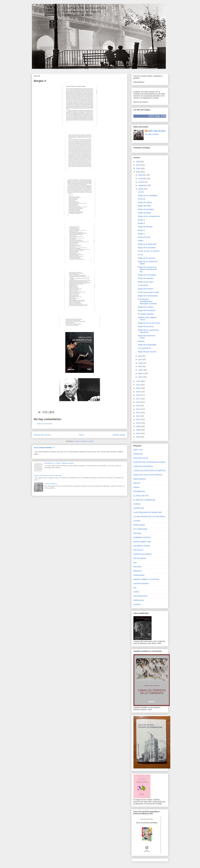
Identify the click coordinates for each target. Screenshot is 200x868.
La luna (141, 192)
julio (140, 356)
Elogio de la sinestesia (147, 248)
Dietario (136, 487)
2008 (138, 430)
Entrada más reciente (42, 435)
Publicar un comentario (45, 424)
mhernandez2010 (140, 596)
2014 (138, 409)
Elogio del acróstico (145, 289)
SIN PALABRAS (140, 558)
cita (135, 588)
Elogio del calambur (146, 278)
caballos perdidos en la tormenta (146, 579)
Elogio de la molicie (145, 307)
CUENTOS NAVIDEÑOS (143, 466)
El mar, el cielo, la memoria (148, 251)
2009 (138, 426)
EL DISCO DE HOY (141, 496)
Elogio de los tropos (146, 282)
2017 (138, 399)
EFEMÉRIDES (139, 491)
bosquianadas (139, 575)
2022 (138, 381)
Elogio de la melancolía (147, 244)
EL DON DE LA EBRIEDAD (144, 500)
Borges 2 (141, 230)
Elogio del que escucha (147, 352)
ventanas (137, 604)
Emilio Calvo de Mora (157, 131)
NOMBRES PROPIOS (142, 537)
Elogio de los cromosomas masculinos (148, 331)
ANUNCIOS (138, 454)
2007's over (138, 450)
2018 (138, 395)
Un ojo (140, 255)
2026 (138, 162)
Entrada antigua (119, 435)
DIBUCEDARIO (140, 479)
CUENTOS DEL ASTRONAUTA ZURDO (149, 462)
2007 (138, 433)
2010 (138, 423)
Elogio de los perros (146, 326)
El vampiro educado (146, 314)
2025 (138, 165)
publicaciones (139, 600)
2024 (138, 168)
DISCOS (137, 483)
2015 (138, 406)
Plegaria (141, 341)
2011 (138, 419)
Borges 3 (141, 223)
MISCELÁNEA (139, 525)
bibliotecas (138, 571)
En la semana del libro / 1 (44, 447)
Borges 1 (141, 234)
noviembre (143, 179)
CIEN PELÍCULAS (141, 458)
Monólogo (137, 533)
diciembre (142, 175)
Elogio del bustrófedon (147, 310)
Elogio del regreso (145, 202)
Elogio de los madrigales (148, 195)
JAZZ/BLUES (139, 508)
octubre (142, 182)
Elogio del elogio (144, 213)
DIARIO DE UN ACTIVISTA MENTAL (148, 475)
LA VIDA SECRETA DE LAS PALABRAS (149, 517)
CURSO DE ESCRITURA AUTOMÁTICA (150, 471)
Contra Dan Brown (51, 484)
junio (140, 359)
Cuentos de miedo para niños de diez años (48, 475)
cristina (136, 592)
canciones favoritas (141, 583)
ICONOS (137, 504)
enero (141, 377)
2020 (138, 388)
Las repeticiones (144, 348)
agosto (141, 189)
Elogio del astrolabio (146, 209)
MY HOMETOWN (140, 529)
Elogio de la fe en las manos (149, 323)
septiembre (143, 185)
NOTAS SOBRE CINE (142, 542)
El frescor (142, 199)
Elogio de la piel (144, 237)
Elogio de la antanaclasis (148, 296)
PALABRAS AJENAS (142, 546)
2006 (138, 437)
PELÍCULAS (138, 550)
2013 (138, 413)
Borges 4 (141, 220)
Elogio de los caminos (146, 258)
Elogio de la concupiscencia (149, 216)
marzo (141, 370)
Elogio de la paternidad (147, 345)
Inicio (82, 435)
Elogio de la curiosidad (147, 275)
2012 (138, 416)
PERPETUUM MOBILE (143, 554)
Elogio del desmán (145, 227)
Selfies (140, 241)
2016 (138, 402)
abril (140, 366)
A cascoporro (143, 285)
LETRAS (137, 521)
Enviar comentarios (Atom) (84, 441)
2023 (138, 172)
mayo (141, 363)
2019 (138, 392)
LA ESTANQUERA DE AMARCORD (148, 512)
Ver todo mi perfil (152, 134)
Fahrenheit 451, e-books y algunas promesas (59, 463)
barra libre (137, 567)
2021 (138, 385)
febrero (141, 373)
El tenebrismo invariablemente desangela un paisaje (147, 301)
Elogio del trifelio (144, 206)
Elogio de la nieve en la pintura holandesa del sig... (147, 269)
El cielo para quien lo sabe (148, 292)
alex (135, 563)
